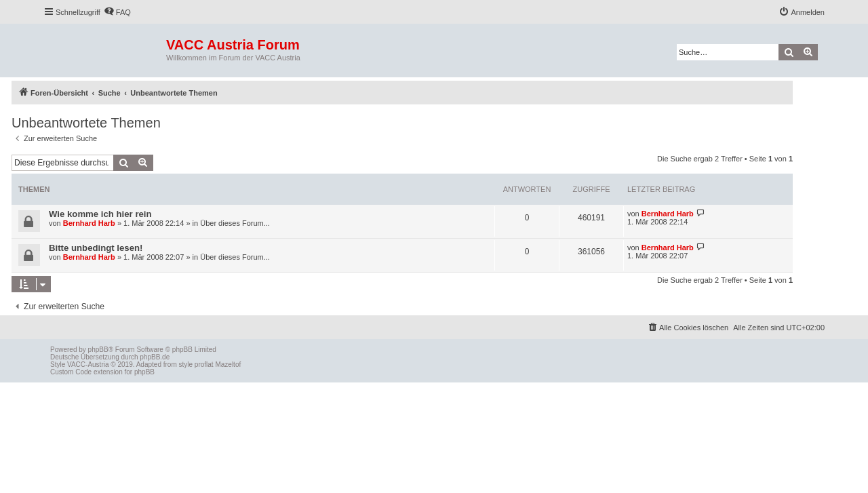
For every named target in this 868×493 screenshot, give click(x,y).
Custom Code (71, 372)
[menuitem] (117, 12)
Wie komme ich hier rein (100, 214)
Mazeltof (228, 364)
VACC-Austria (88, 364)
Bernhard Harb (89, 223)
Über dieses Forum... (235, 223)
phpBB (98, 350)
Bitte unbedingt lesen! (96, 248)
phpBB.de (155, 357)
